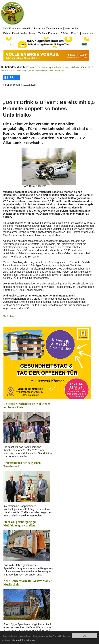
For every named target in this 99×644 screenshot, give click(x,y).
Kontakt (75, 33)
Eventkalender (19, 33)
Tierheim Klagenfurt (49, 33)
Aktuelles (27, 29)
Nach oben (8, 316)
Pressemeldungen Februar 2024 (70, 67)
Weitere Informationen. (23, 640)
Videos (6, 33)
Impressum (87, 33)
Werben (65, 33)
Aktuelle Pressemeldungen (41, 67)
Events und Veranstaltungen (48, 29)
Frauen (33, 33)
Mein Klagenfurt (12, 29)
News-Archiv (72, 29)
